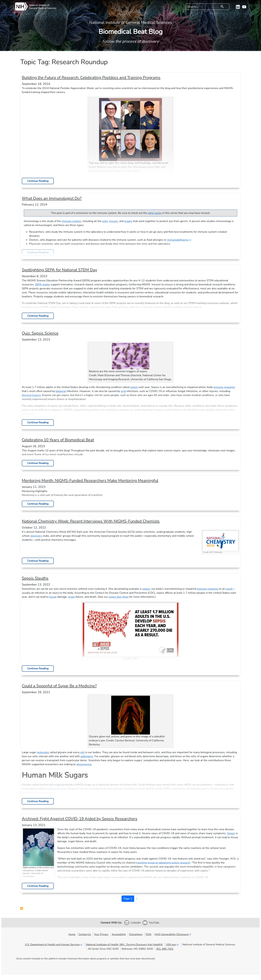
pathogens (87, 756)
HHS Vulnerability (173, 934)
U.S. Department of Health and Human (54, 944)
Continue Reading (38, 181)
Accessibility (119, 934)
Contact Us (85, 934)
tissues (114, 221)
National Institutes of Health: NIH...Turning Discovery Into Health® (124, 944)
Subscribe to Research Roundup (22, 908)
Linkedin (136, 923)
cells (105, 221)
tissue (53, 597)
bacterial (61, 391)
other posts (155, 213)
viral (123, 391)
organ (71, 597)
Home (72, 934)
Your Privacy (101, 934)
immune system (71, 221)
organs (128, 221)
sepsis (134, 387)
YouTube (154, 923)
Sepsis (231, 833)
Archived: (80, 819)
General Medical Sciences (43, 8)
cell (82, 752)
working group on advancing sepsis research (164, 863)
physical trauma (31, 395)
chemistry (36, 536)
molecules (43, 752)
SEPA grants (42, 284)
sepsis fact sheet (119, 597)
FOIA (149, 934)
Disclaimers (136, 934)
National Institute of (39, 5)
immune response (224, 387)
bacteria (52, 789)
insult (229, 589)
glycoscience (84, 764)
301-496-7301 (165, 949)
